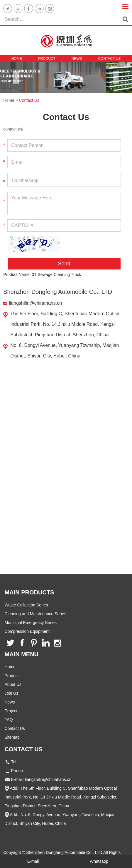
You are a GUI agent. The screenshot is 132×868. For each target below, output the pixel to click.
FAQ (9, 720)
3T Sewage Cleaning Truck (57, 274)
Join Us (12, 693)
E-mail (33, 861)
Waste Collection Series (26, 605)
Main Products (29, 592)
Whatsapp (99, 861)
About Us (13, 684)
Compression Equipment (27, 631)
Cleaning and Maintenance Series (35, 614)
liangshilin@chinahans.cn (35, 303)
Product (46, 59)
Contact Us (109, 59)
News (77, 59)
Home (17, 59)
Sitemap (12, 737)
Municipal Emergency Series (31, 623)
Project (11, 711)
